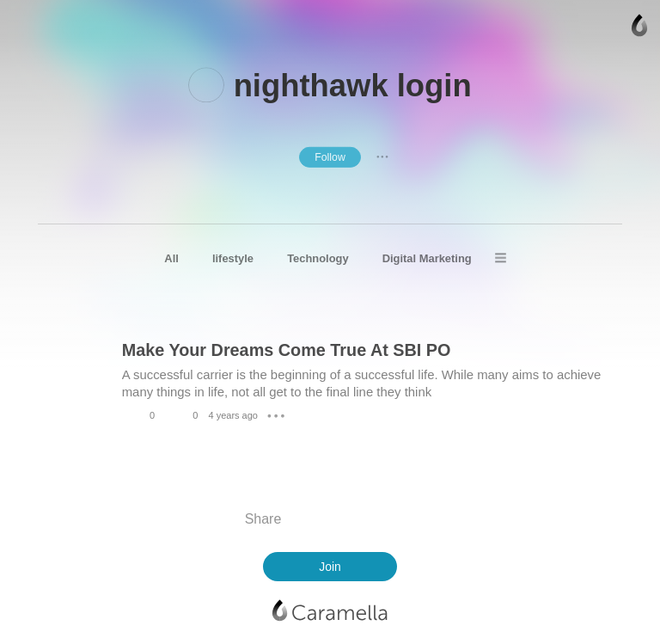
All (171, 258)
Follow (330, 156)
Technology (318, 258)
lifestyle (233, 258)
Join (330, 567)
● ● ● (382, 156)
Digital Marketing (427, 258)
